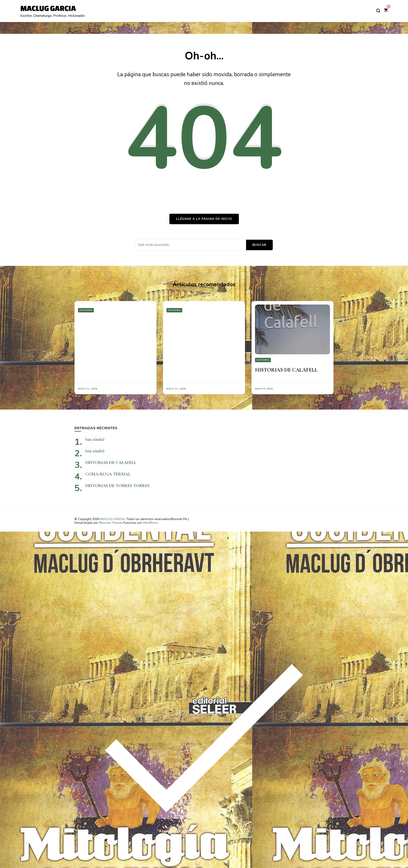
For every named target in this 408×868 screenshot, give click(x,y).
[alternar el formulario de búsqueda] (378, 11)
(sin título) (95, 439)
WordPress (150, 523)
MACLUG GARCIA (48, 8)
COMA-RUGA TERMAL (108, 474)
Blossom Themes (111, 523)
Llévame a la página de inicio (204, 219)
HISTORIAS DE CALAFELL (286, 370)
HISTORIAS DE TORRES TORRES (132, 486)
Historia (86, 310)
